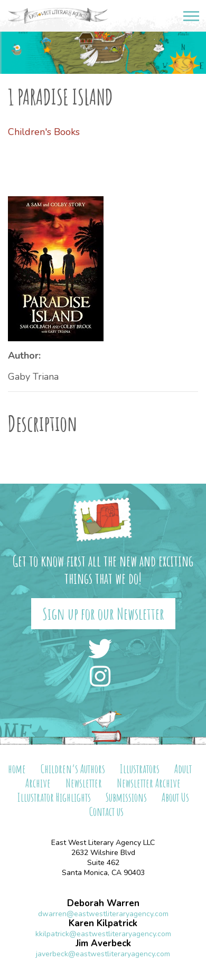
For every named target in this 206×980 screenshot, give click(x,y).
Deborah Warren (103, 903)
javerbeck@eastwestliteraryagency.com (103, 954)
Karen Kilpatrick (103, 923)
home (17, 769)
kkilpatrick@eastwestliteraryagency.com (103, 934)
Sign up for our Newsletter (103, 614)
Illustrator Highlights (54, 797)
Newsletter (84, 783)
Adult (183, 769)
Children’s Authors (73, 769)
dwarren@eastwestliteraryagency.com (103, 914)
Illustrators (140, 769)
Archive (38, 783)
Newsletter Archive (149, 783)
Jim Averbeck (103, 943)
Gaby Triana (33, 377)
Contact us (106, 811)
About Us (175, 797)
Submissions (126, 797)
